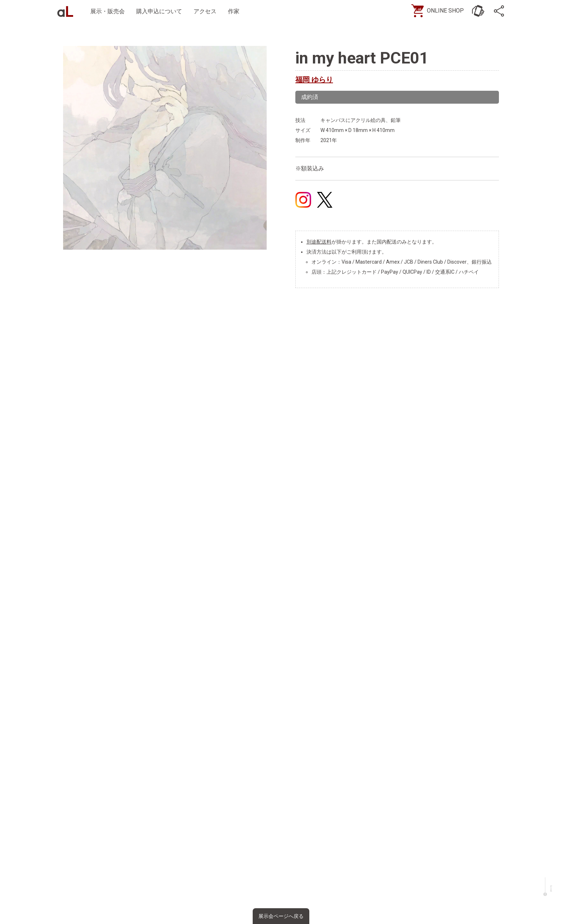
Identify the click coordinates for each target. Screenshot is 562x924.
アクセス (205, 11)
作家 (234, 11)
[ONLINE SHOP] (440, 11)
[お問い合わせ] (478, 11)
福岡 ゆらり (314, 80)
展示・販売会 (108, 11)
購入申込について (159, 11)
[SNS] (500, 11)
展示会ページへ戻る (281, 916)
